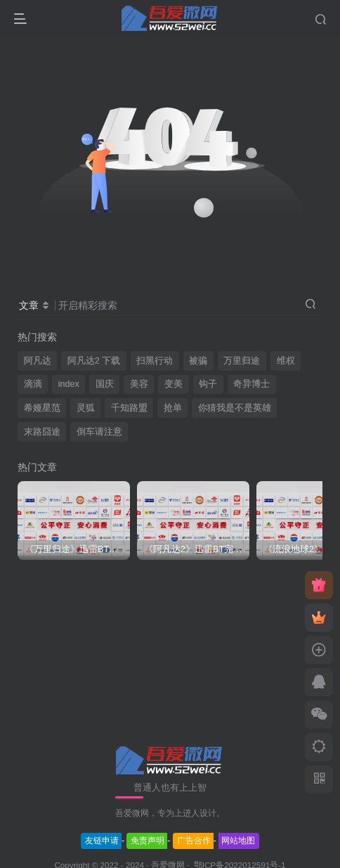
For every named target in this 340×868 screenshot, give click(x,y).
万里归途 (242, 361)
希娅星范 (42, 408)
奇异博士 (251, 384)
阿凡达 (38, 361)
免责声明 (148, 841)
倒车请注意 (99, 432)
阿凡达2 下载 (94, 361)
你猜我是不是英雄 (235, 408)
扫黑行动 (155, 361)
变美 (174, 384)
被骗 (198, 361)
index (69, 384)
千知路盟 (129, 408)
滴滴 (33, 384)
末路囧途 (42, 432)
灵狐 (86, 408)
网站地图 (238, 841)
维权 (286, 361)
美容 (139, 384)
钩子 (208, 384)
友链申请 (102, 841)
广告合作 (194, 841)
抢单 (173, 408)
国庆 (105, 384)
